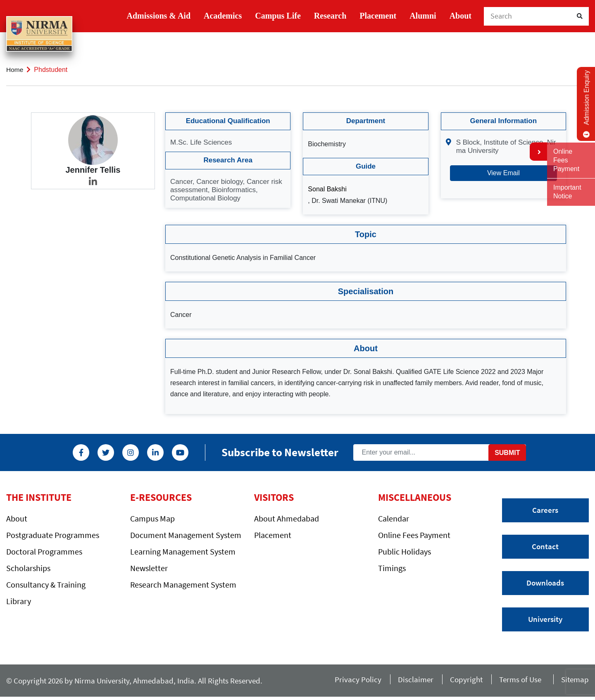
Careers (545, 510)
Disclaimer (410, 682)
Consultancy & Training (46, 585)
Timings (392, 568)
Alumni (423, 16)
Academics (223, 16)
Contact (545, 547)
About (461, 16)
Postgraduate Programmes (53, 535)
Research (330, 16)
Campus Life (278, 16)
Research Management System (183, 585)
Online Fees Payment (414, 535)
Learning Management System (183, 551)
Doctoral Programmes (44, 551)
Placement (378, 16)
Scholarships (28, 568)
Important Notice (567, 192)
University (545, 621)
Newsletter (149, 568)
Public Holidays (405, 551)
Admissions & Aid (159, 16)
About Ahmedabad (287, 518)
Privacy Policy (352, 682)
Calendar (394, 518)
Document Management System (186, 535)
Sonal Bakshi (327, 189)
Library (19, 601)
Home (15, 70)
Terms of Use (519, 682)
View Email (503, 173)
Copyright (462, 682)
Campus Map (152, 518)
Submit (507, 452)
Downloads (545, 584)
